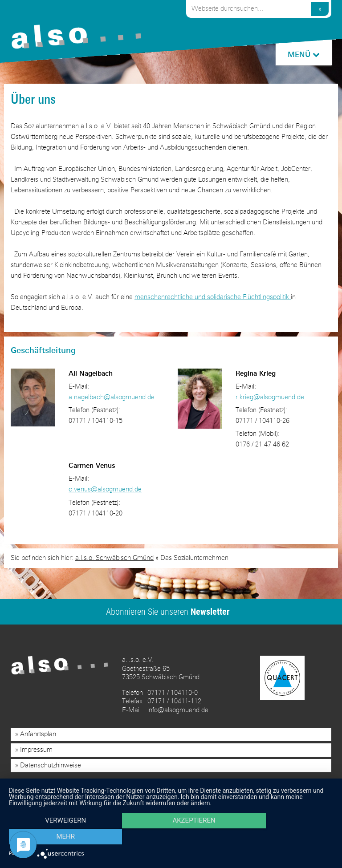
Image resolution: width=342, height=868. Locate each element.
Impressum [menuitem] (36, 750)
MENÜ (303, 55)
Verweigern (57, 837)
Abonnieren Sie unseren (168, 611)
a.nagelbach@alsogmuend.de (112, 397)
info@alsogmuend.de (178, 710)
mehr (285, 837)
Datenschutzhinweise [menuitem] (51, 765)
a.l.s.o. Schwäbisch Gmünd (114, 558)
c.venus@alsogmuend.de (105, 489)
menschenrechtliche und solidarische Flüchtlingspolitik (213, 297)
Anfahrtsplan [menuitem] (38, 734)
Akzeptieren (171, 837)
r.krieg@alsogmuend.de (270, 397)
